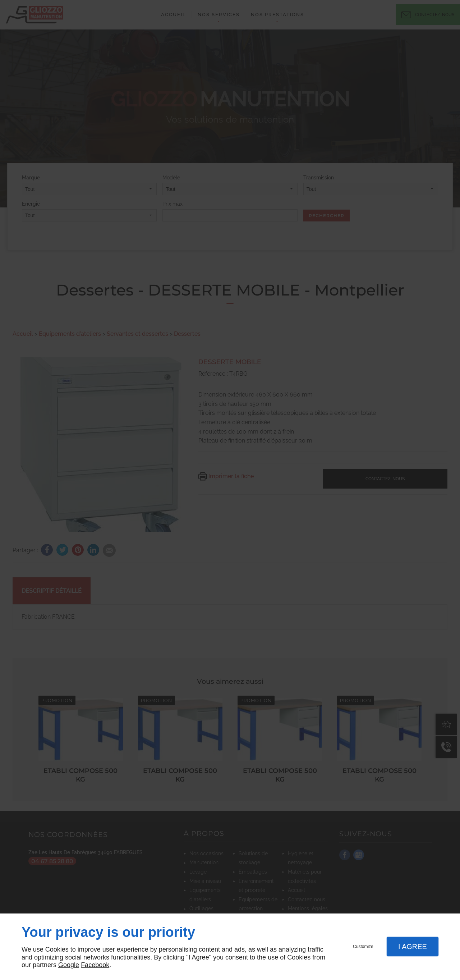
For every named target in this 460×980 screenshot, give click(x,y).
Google (69, 965)
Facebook (95, 965)
